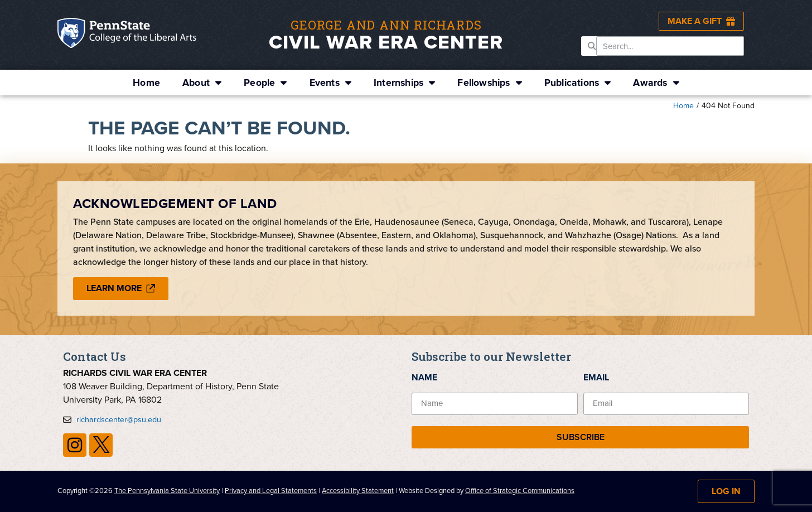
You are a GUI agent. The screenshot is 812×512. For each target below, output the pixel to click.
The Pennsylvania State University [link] (167, 491)
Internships (404, 83)
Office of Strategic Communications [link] (520, 491)
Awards (656, 83)
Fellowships (489, 83)
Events (330, 83)
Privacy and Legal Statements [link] (271, 491)
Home (146, 83)
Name (424, 377)
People (265, 83)
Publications (578, 83)
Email (596, 377)
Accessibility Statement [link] (358, 491)
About (202, 83)
